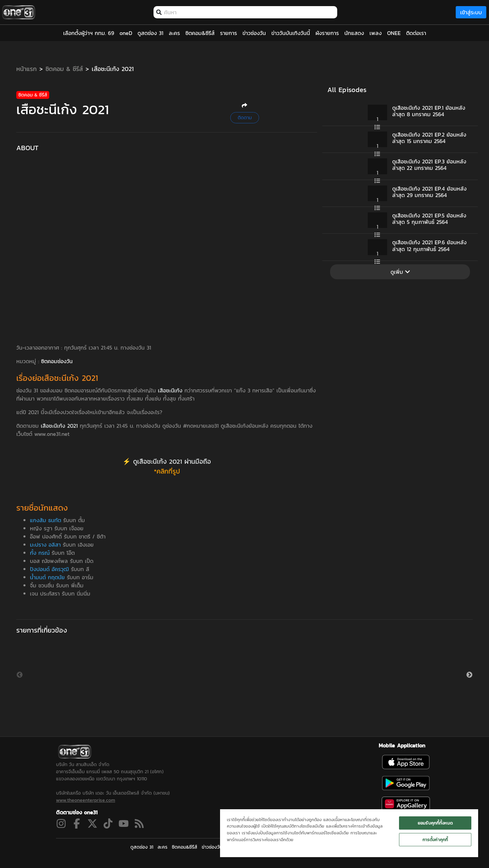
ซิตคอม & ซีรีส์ (64, 69)
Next (469, 675)
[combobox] (249, 12)
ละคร (162, 847)
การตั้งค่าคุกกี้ (435, 840)
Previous (20, 675)
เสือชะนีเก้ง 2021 (113, 69)
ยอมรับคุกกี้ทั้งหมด (435, 823)
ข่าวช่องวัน (212, 847)
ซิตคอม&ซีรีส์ (185, 847)
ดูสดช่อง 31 (142, 847)
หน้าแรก (26, 69)
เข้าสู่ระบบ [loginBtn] (471, 12)
